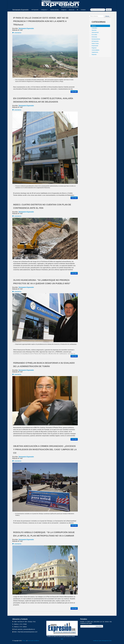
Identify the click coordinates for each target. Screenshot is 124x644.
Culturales (94, 28)
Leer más (74, 92)
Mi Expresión (35, 10)
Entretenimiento (96, 39)
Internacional (95, 32)
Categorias (44, 10)
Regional (94, 48)
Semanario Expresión (20, 10)
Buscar (109, 10)
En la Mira (94, 35)
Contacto (83, 10)
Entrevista (94, 37)
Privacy (24, 641)
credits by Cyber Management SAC (102, 641)
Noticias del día (54, 10)
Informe (94, 26)
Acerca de (72, 10)
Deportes (94, 54)
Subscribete (99, 626)
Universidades (96, 50)
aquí (62, 639)
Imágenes (64, 10)
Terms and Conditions (33, 641)
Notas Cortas (95, 43)
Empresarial (95, 46)
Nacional (94, 30)
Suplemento (95, 52)
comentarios (17, 33)
